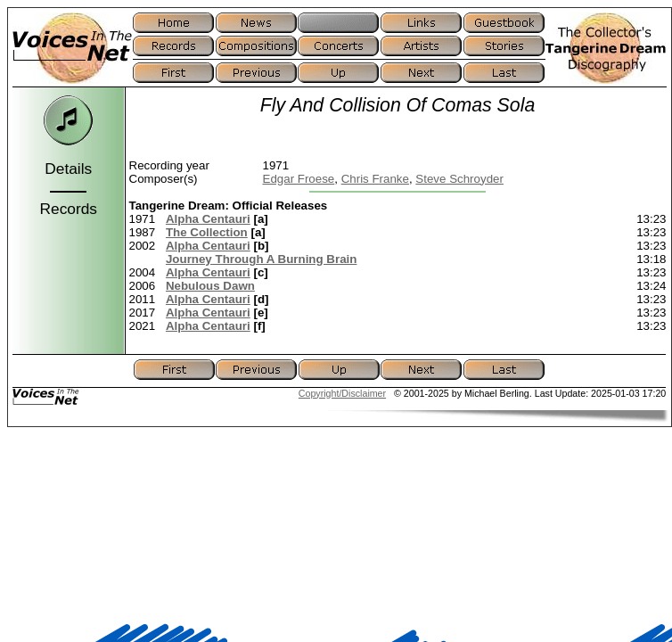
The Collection (207, 232)
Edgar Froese (299, 179)
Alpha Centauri (208, 219)
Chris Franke (375, 179)
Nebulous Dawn (210, 286)
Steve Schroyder (459, 179)
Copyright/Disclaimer (342, 393)
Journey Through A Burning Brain (261, 259)
